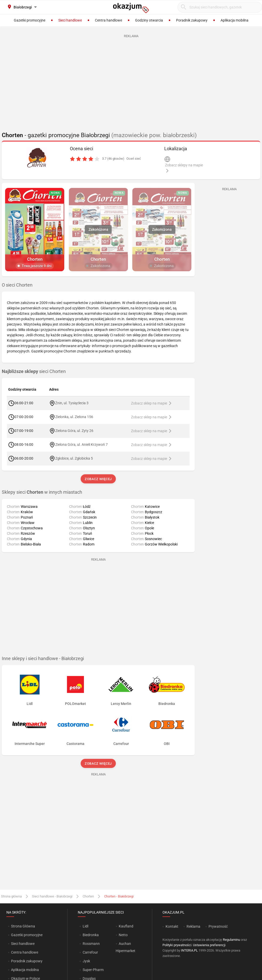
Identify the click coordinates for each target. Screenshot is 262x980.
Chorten (88, 896)
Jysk (86, 961)
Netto (123, 935)
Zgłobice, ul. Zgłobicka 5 (74, 458)
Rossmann (91, 944)
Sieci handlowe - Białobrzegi (52, 896)
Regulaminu (231, 940)
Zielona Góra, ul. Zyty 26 (74, 431)
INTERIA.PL (189, 950)
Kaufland (126, 926)
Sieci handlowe (23, 944)
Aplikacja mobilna (25, 970)
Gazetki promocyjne (27, 935)
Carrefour (90, 952)
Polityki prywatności (177, 945)
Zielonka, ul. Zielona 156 (74, 417)
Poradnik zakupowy (27, 961)
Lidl (85, 926)
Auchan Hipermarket (125, 947)
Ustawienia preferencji (209, 945)
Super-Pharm (93, 970)
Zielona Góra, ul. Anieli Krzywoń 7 (81, 444)
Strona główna (11, 896)
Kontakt (172, 926)
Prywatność (218, 926)
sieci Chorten (34, 371)
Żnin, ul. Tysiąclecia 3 (72, 403)
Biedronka (91, 935)
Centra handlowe (25, 952)
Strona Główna (23, 926)
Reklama (193, 926)
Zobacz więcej (98, 479)
